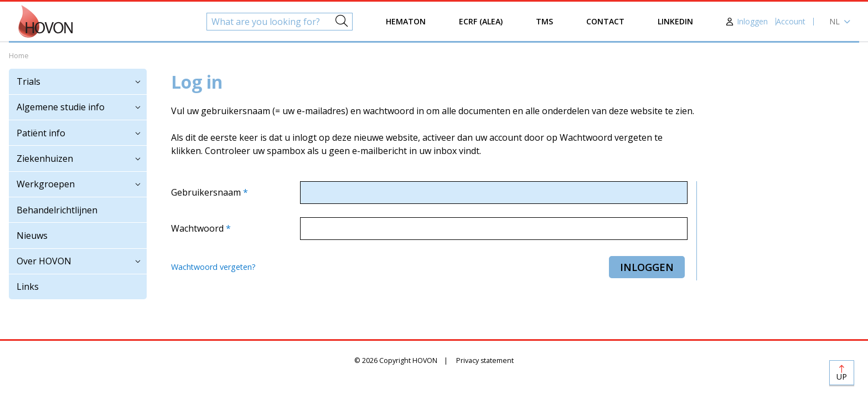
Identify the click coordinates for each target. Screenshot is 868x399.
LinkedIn (675, 21)
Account (791, 21)
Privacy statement (485, 360)
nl (835, 21)
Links (28, 287)
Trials (29, 81)
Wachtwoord (198, 228)
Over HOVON (44, 261)
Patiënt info (41, 133)
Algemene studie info (61, 107)
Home (19, 56)
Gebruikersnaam (207, 192)
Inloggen (752, 21)
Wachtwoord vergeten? (213, 267)
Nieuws (32, 236)
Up (842, 377)
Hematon (406, 21)
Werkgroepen (46, 184)
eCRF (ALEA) (481, 21)
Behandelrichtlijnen (57, 210)
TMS (544, 21)
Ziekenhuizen (45, 158)
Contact (605, 21)
